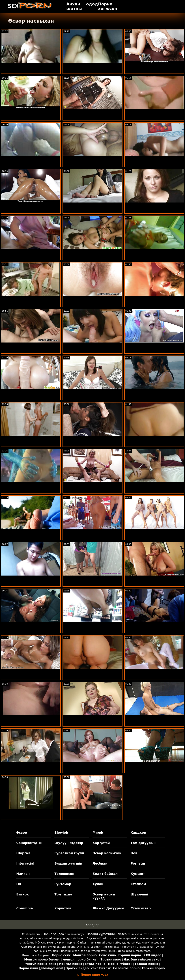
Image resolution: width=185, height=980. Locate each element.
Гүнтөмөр (63, 884)
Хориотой (63, 908)
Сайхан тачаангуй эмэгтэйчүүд (101, 943)
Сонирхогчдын (29, 843)
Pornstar (138, 863)
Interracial (25, 863)
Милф (98, 833)
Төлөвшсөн (64, 874)
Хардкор (138, 833)
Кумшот (138, 874)
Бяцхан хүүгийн (68, 863)
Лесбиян (100, 863)
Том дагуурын (143, 843)
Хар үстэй (101, 843)
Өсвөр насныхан (107, 853)
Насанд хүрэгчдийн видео (107, 934)
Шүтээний (139, 894)
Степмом (138, 884)
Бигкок (22, 894)
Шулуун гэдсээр (69, 843)
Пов (134, 853)
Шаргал (23, 853)
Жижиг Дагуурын (108, 908)
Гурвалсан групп (69, 853)
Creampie (24, 908)
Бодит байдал (105, 874)
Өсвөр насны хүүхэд (104, 896)
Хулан (98, 884)
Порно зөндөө (53, 934)
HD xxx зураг (45, 943)
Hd (19, 884)
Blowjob (61, 833)
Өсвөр (22, 833)
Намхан (23, 874)
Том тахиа (63, 894)
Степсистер (141, 908)
